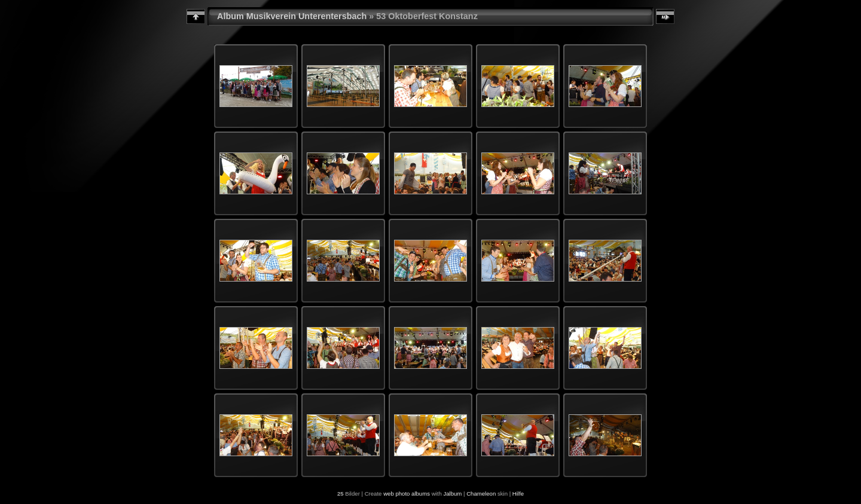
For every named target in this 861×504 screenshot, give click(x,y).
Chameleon (481, 494)
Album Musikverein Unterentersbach (292, 16)
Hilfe (518, 494)
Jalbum (452, 494)
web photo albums (407, 494)
